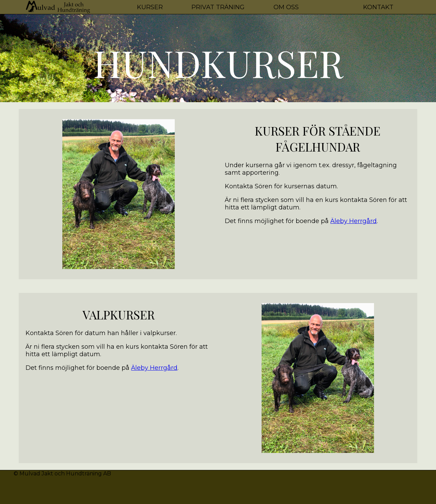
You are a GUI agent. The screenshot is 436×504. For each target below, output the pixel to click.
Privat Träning (218, 7)
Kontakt (378, 7)
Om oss (286, 7)
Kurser (150, 7)
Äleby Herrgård (354, 221)
